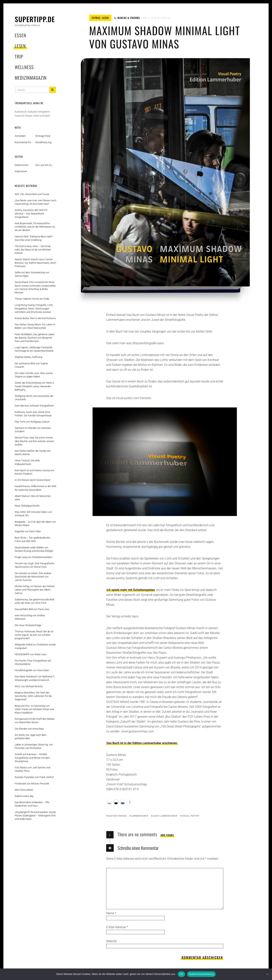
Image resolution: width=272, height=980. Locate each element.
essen (20, 35)
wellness (24, 67)
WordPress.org (43, 142)
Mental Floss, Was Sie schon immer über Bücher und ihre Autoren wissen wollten (34, 441)
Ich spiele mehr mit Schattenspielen (131, 590)
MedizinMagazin (31, 78)
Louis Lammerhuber (165, 816)
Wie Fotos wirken (24, 790)
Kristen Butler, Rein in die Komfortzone (35, 318)
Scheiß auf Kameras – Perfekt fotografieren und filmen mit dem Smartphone (32, 758)
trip (19, 56)
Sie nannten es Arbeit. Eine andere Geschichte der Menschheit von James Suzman (33, 577)
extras (96, 18)
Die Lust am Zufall (45, 165)
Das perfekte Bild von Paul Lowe (32, 609)
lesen (20, 46)
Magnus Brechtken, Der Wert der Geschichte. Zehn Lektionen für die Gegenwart (33, 696)
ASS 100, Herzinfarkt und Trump (32, 194)
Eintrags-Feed (43, 136)
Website (111, 941)
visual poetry (190, 816)
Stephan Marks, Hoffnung (28, 357)
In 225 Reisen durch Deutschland (32, 480)
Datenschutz (22, 165)
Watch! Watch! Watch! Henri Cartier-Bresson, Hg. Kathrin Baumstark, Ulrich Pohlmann (35, 263)
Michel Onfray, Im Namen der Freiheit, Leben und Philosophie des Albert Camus (35, 590)
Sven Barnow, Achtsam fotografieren (34, 406)
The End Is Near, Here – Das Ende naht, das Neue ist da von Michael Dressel (33, 250)
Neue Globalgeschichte (27, 506)
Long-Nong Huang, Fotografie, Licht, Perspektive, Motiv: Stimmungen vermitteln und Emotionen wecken (34, 308)
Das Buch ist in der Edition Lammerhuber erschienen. (142, 743)
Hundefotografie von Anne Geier (32, 670)
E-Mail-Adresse (117, 927)
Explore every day (24, 796)
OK (181, 974)
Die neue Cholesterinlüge (28, 625)
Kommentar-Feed (24, 142)
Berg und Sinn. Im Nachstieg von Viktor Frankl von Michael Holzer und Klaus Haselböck (34, 709)
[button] (109, 802)
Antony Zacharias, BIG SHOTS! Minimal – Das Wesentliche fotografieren (31, 213)
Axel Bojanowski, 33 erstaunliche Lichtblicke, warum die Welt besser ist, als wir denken (35, 227)
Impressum (21, 171)
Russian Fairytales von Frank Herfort (34, 777)
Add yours (167, 835)
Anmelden (20, 136)
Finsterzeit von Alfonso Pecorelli (32, 784)
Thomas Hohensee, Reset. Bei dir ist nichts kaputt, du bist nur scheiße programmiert (34, 635)
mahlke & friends (129, 18)
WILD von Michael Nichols (29, 686)
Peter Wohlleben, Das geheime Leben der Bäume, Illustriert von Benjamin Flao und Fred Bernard (35, 338)
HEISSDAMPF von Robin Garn (31, 654)
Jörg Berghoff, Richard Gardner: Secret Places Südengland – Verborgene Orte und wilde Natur (35, 816)
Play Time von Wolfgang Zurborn (32, 422)
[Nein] (267, 974)
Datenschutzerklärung (201, 974)
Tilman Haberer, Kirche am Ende (32, 299)
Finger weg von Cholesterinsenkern (34, 557)
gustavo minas (117, 816)
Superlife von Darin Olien (28, 531)
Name (111, 913)
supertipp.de (35, 19)
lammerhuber (139, 816)
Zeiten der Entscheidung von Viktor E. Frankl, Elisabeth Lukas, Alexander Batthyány (35, 386)
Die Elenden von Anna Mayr (29, 729)
